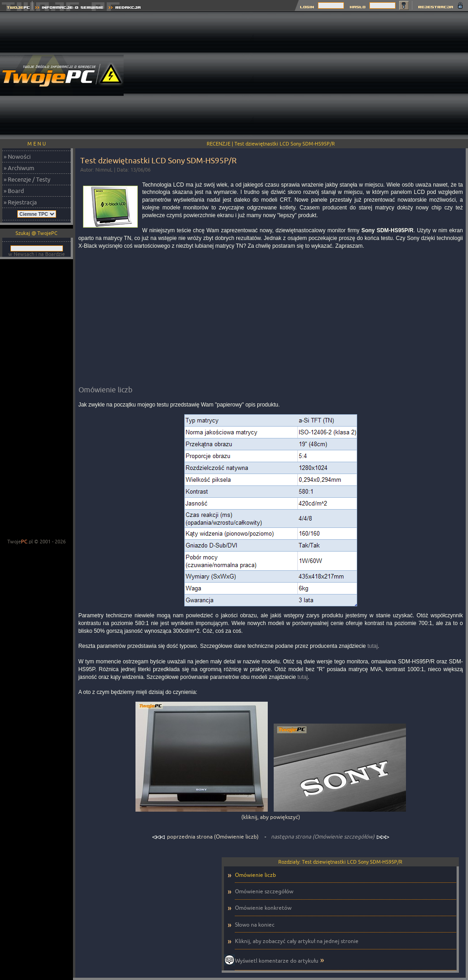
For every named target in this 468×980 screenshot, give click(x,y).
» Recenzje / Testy (27, 179)
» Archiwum (19, 168)
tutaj (372, 646)
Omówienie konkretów (263, 908)
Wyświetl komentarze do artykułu (277, 961)
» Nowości (17, 156)
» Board (14, 191)
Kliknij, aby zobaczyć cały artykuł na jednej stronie (297, 941)
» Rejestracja (20, 202)
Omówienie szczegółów (264, 891)
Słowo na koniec (255, 925)
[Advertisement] (361, 75)
